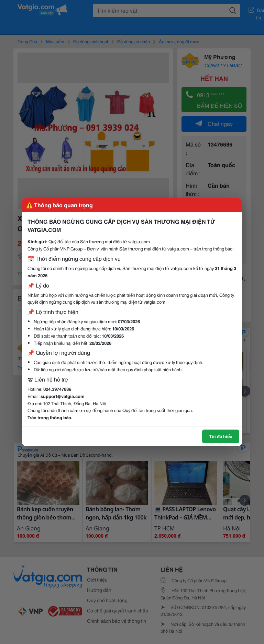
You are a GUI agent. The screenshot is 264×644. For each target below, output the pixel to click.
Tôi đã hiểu (221, 436)
